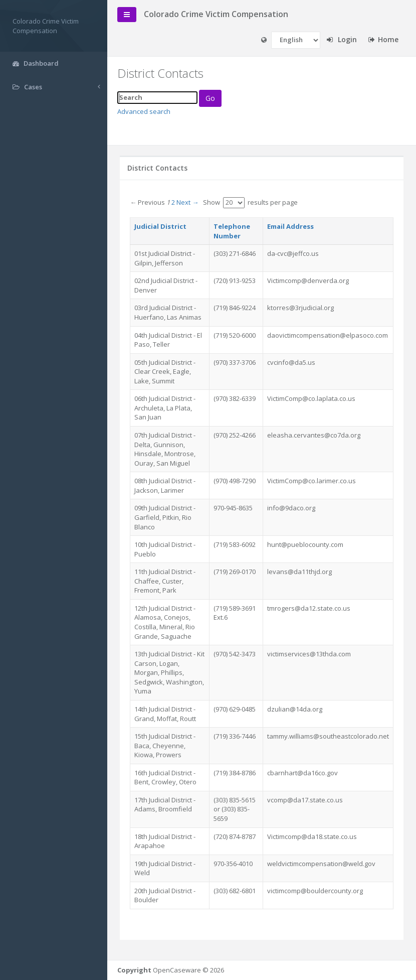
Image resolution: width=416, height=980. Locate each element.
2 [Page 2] (176, 202)
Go (213, 98)
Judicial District (163, 226)
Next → (190, 202)
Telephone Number (232, 231)
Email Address (290, 226)
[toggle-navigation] (130, 15)
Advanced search (147, 111)
